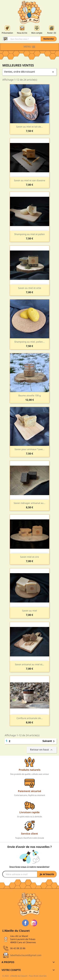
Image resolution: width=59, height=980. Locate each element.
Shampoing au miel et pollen (30, 234)
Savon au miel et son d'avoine (30, 180)
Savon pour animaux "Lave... (30, 449)
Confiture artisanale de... (30, 718)
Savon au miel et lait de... (29, 127)
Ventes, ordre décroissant (29, 72)
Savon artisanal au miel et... (30, 664)
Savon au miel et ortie (30, 288)
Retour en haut (42, 750)
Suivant (49, 741)
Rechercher (49, 39)
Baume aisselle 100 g (30, 395)
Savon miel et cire (29, 557)
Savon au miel (30, 611)
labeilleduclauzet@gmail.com (26, 955)
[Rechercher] (29, 39)
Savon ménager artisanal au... (29, 503)
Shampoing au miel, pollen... (29, 342)
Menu (30, 47)
